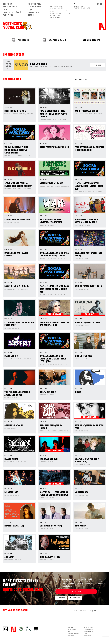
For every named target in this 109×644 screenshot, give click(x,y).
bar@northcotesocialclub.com (60, 13)
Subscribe (76, 592)
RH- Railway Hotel (29, 629)
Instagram (75, 598)
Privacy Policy (89, 629)
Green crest (21, 629)
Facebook (61, 598)
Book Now (8, 4)
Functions (8, 15)
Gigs (5, 10)
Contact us (33, 12)
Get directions (55, 17)
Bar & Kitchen (10, 7)
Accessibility (34, 7)
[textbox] (90, 79)
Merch (31, 15)
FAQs (30, 10)
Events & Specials (12, 12)
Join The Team (34, 4)
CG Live (36, 629)
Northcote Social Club (17, 26)
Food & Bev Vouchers (90, 639)
